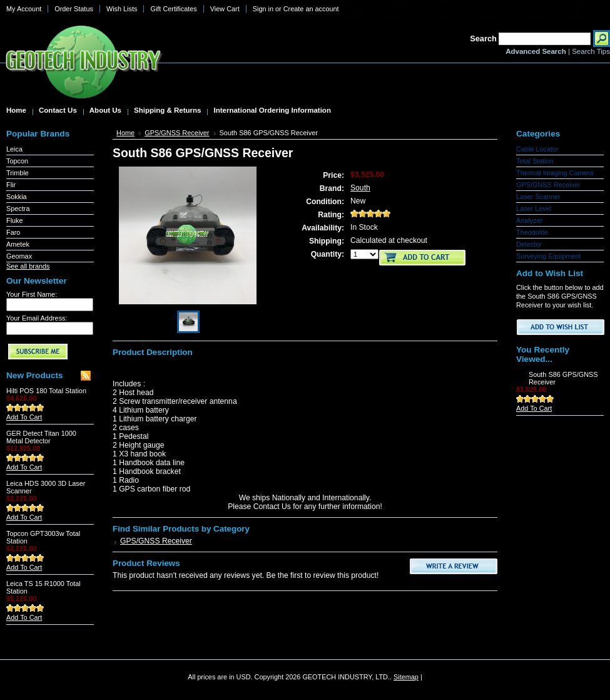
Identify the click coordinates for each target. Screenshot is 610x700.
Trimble (18, 173)
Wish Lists (122, 9)
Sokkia (17, 197)
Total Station (535, 161)
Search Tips (591, 51)
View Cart (225, 9)
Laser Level (534, 208)
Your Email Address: (37, 318)
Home (125, 133)
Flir (11, 185)
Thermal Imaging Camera (555, 173)
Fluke (15, 220)
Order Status (74, 9)
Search (483, 39)
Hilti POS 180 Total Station (46, 391)
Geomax (19, 256)
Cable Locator (537, 149)
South (360, 188)
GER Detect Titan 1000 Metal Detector (41, 437)
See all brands (28, 266)
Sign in (263, 9)
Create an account (311, 9)
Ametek (18, 244)
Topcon (17, 161)
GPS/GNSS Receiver (177, 133)
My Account (24, 9)
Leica (14, 149)
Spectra (18, 208)
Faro (13, 232)
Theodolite (532, 232)
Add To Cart (24, 417)
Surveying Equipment (548, 256)
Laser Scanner (538, 197)
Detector (529, 244)
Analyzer (529, 220)
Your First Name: (32, 294)
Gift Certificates (173, 9)
